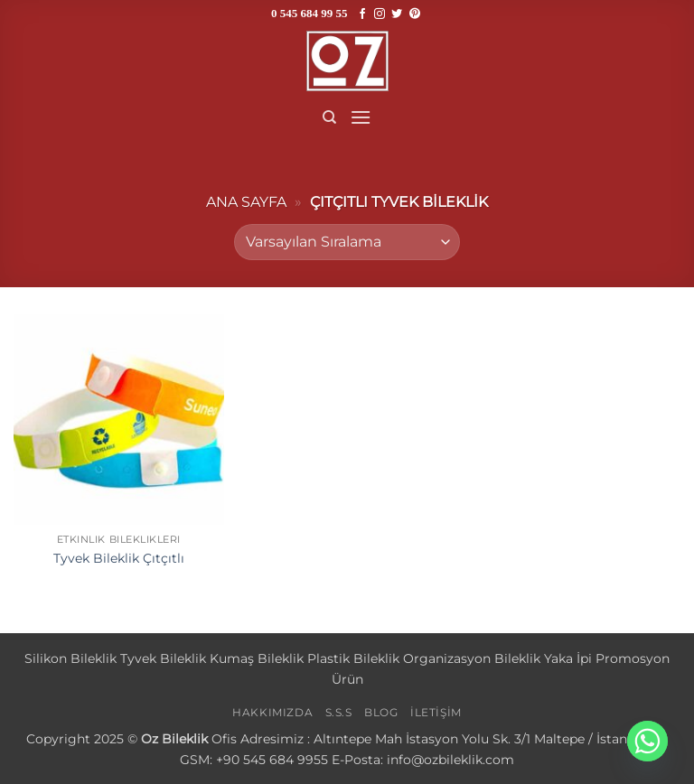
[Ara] (329, 117)
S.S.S (339, 712)
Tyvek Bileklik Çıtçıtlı (119, 558)
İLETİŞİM (436, 712)
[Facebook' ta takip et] (362, 14)
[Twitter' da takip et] (397, 14)
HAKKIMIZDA (272, 712)
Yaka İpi (568, 658)
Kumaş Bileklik (257, 658)
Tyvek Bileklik (163, 658)
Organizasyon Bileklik (472, 658)
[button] (361, 117)
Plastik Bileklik (353, 658)
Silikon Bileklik (70, 658)
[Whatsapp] (647, 741)
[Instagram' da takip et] (380, 14)
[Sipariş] (347, 242)
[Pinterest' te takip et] (415, 14)
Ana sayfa (246, 202)
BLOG (381, 712)
